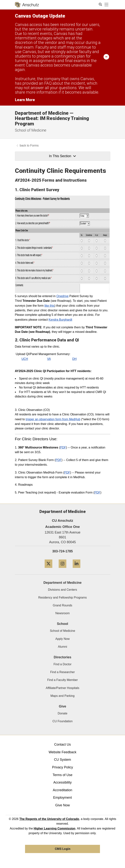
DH (74, 359)
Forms (34, 145)
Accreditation (62, 790)
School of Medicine (31, 130)
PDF (63, 447)
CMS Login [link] (62, 849)
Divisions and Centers (63, 590)
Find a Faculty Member (63, 680)
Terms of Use (62, 775)
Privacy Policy (62, 767)
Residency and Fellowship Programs (63, 598)
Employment (62, 798)
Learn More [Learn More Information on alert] (25, 100)
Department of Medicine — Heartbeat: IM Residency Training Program (52, 118)
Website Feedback (62, 752)
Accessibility (62, 782)
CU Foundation (63, 721)
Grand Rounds (62, 605)
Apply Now (62, 639)
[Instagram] (62, 569)
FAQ (48, 83)
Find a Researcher (63, 672)
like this (49, 306)
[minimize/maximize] (106, 57)
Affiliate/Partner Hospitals (62, 688)
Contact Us (62, 744)
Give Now (62, 805)
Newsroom (62, 613)
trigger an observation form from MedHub (53, 419)
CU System (62, 760)
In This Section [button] (62, 156)
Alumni (62, 647)
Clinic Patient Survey (39, 190)
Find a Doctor (62, 664)
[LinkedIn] (77, 569)
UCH (25, 359)
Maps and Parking (62, 696)
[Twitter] (48, 569)
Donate (63, 713)
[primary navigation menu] (107, 5)
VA (49, 359)
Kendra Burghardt (60, 320)
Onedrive (62, 296)
